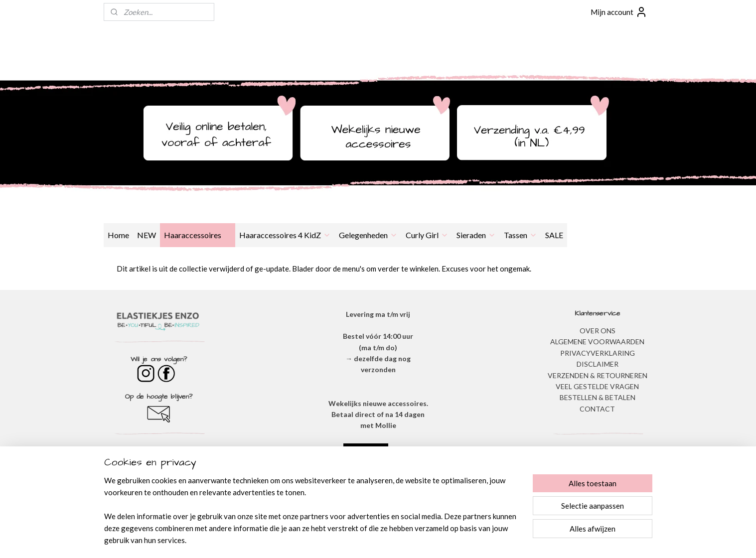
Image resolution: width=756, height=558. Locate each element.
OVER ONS (598, 331)
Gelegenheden (368, 235)
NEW (147, 235)
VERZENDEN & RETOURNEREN (598, 375)
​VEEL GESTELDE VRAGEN (597, 386)
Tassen (521, 235)
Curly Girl (427, 235)
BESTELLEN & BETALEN (598, 397)
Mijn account (619, 12)
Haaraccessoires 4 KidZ (285, 235)
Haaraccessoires (198, 235)
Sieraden (476, 235)
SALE (554, 235)
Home (118, 235)
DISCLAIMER (598, 364)
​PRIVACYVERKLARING (598, 353)
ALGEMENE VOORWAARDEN (597, 342)
